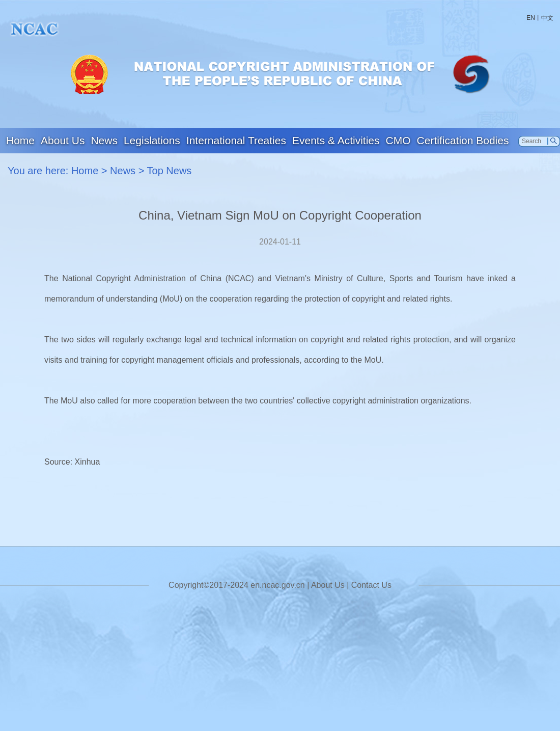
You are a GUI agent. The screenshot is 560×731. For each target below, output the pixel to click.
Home (20, 140)
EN (531, 18)
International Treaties (236, 140)
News (104, 140)
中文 (547, 18)
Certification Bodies (463, 140)
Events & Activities (336, 140)
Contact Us (371, 585)
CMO (398, 140)
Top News (170, 171)
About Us (63, 140)
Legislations (152, 140)
